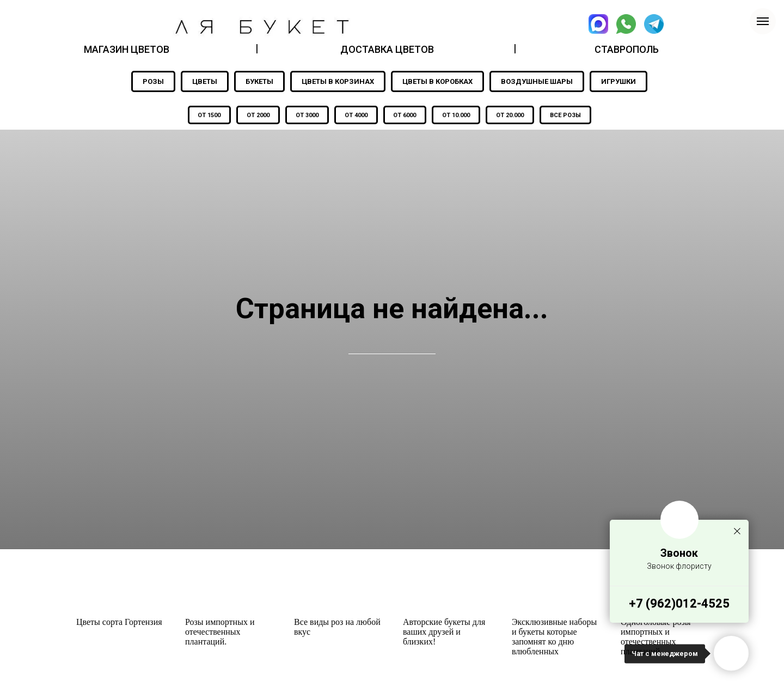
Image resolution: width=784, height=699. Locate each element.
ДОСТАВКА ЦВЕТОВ (387, 49)
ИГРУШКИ (618, 81)
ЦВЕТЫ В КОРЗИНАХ (338, 81)
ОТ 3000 (304, 116)
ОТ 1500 (201, 116)
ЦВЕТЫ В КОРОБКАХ (437, 81)
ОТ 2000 (253, 116)
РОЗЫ (153, 81)
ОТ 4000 (355, 116)
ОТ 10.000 (460, 116)
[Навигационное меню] (763, 21)
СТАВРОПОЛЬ (627, 49)
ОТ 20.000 (516, 116)
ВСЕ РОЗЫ (574, 116)
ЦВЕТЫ (205, 81)
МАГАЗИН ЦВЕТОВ (127, 49)
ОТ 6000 (406, 116)
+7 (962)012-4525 (679, 603)
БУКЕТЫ (259, 81)
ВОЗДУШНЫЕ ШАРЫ (537, 81)
